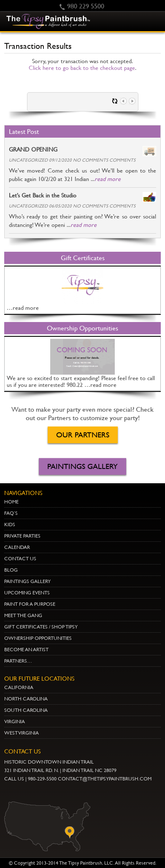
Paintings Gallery (82, 466)
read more (108, 179)
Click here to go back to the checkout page (82, 68)
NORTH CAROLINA (26, 699)
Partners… (18, 661)
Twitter (38, 792)
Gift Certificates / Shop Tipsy (41, 627)
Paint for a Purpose (30, 604)
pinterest (25, 792)
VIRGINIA (15, 722)
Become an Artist (26, 650)
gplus (51, 792)
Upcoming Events (27, 593)
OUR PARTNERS (83, 435)
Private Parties (22, 536)
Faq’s (11, 513)
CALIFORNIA (19, 687)
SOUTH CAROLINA (26, 710)
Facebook (65, 792)
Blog (11, 570)
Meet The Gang (23, 615)
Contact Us (20, 559)
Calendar (17, 547)
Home (11, 502)
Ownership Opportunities (38, 638)
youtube (12, 792)
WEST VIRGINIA (22, 733)
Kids (10, 525)
